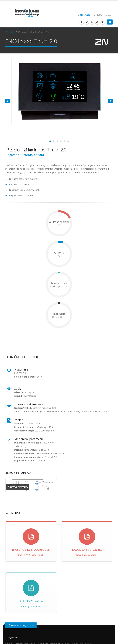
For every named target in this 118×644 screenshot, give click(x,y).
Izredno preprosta (59, 286)
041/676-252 (85, 15)
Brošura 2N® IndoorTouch (31, 555)
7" (59, 225)
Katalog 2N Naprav (31, 606)
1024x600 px (59, 317)
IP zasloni (10, 32)
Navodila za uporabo (87, 555)
